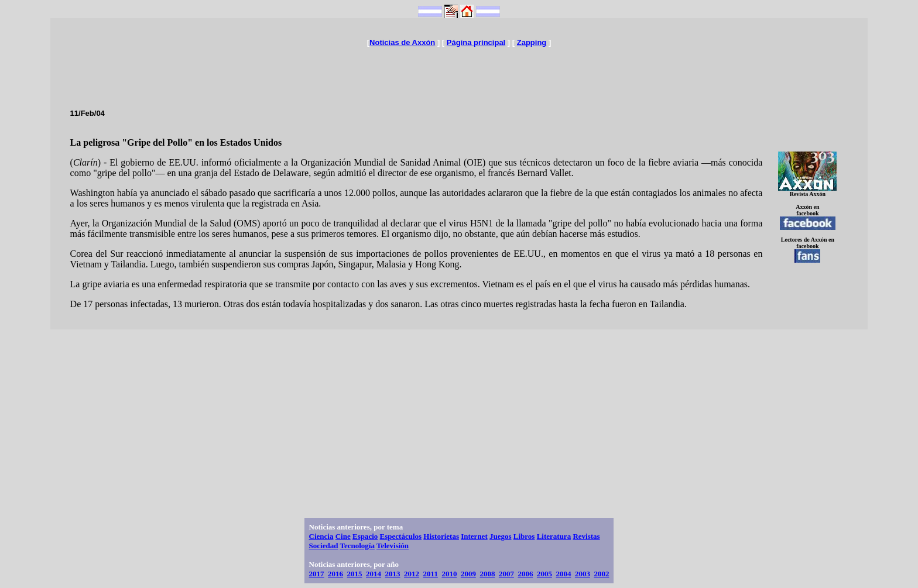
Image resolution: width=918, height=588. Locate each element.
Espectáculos (401, 536)
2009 (468, 574)
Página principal (476, 42)
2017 (317, 574)
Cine (343, 536)
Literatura (554, 536)
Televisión (393, 546)
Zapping (532, 42)
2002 (601, 574)
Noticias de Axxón (402, 42)
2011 (431, 574)
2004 (563, 574)
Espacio (365, 536)
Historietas (441, 536)
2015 (355, 574)
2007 (506, 574)
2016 (335, 574)
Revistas (586, 536)
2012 (412, 574)
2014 (374, 574)
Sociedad (324, 546)
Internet (474, 536)
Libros (524, 536)
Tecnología (357, 546)
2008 (487, 574)
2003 (583, 574)
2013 (393, 574)
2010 (449, 574)
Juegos (501, 536)
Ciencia (321, 536)
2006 (525, 574)
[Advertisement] (459, 73)
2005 (544, 574)
